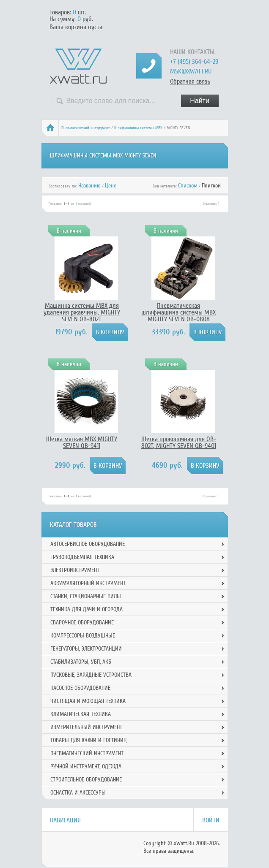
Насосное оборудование (80, 688)
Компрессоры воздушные (83, 636)
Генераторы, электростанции (86, 649)
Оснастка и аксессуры (78, 793)
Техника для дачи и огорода (86, 609)
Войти (211, 820)
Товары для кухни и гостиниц (89, 740)
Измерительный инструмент (86, 727)
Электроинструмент (75, 570)
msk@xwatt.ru (191, 71)
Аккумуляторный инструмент (88, 583)
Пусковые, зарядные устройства (91, 675)
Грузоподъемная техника (82, 557)
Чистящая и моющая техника (88, 701)
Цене (111, 186)
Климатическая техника (81, 714)
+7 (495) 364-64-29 (194, 62)
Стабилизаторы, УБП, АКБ (81, 662)
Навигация (65, 820)
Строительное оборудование (86, 780)
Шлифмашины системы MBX (138, 128)
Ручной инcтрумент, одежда (86, 766)
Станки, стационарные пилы (86, 596)
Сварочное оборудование (82, 623)
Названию (89, 186)
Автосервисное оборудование (88, 544)
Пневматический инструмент (86, 128)
